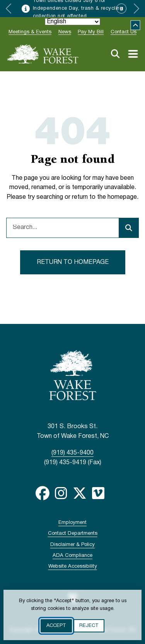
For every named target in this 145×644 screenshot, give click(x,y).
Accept (56, 626)
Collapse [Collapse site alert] (136, 25)
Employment (72, 523)
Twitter (80, 493)
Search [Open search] (115, 54)
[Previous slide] (9, 9)
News (65, 32)
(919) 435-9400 (72, 453)
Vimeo (98, 493)
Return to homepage (73, 262)
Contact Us (124, 32)
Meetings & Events (30, 32)
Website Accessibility (73, 567)
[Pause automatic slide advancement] (121, 9)
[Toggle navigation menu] (133, 54)
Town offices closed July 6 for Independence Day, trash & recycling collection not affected (78, 9)
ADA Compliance (72, 556)
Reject (89, 626)
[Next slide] (136, 9)
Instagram (61, 493)
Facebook (43, 493)
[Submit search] (129, 228)
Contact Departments (73, 534)
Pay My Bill (91, 32)
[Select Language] (72, 22)
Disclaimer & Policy (72, 545)
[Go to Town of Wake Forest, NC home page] (43, 54)
